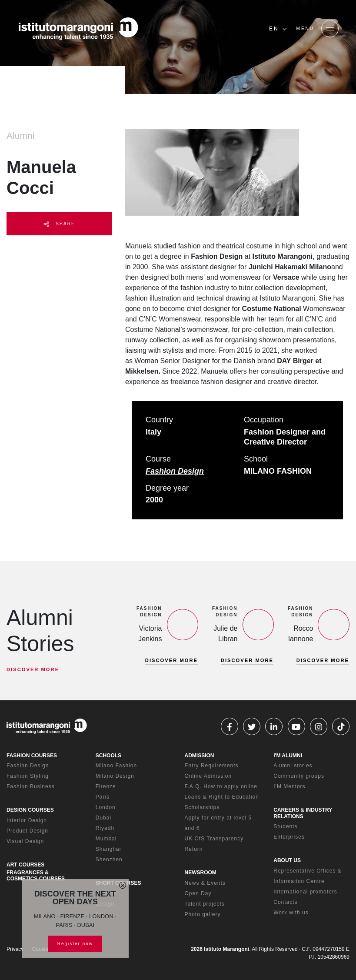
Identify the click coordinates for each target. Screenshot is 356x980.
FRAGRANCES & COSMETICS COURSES (36, 876)
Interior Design (27, 820)
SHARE (59, 224)
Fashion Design (175, 471)
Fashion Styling (28, 776)
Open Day (198, 893)
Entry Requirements (212, 766)
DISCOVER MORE (33, 669)
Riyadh (105, 828)
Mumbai (106, 839)
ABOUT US (287, 860)
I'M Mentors (289, 786)
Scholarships (202, 807)
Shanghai (108, 849)
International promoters (305, 892)
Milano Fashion (116, 766)
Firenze (106, 786)
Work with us (291, 913)
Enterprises (289, 837)
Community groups (299, 776)
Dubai (103, 818)
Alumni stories (293, 766)
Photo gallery (203, 914)
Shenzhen (109, 860)
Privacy (15, 949)
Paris (103, 797)
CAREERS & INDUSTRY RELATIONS (303, 813)
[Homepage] (78, 29)
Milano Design (115, 776)
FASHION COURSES (32, 756)
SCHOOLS (108, 756)
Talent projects (205, 904)
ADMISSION (200, 756)
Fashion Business (31, 786)
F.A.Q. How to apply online (221, 786)
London (106, 807)
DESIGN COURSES (30, 810)
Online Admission (208, 776)
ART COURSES (25, 865)
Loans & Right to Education (222, 797)
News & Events (205, 883)
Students (285, 826)
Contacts (285, 902)
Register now (75, 944)
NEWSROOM (201, 873)
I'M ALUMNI (288, 756)
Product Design (27, 831)
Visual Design (25, 841)
